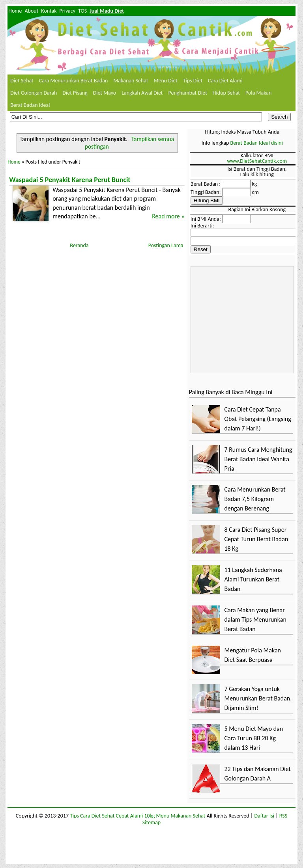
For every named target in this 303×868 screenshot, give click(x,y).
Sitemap (151, 822)
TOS (82, 11)
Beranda (79, 245)
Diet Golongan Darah (34, 93)
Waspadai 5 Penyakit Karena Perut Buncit (70, 180)
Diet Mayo (105, 93)
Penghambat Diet (188, 93)
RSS (283, 816)
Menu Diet (165, 81)
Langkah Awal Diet (142, 93)
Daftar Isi (264, 816)
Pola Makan (258, 93)
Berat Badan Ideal (30, 105)
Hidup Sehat (226, 93)
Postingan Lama (166, 245)
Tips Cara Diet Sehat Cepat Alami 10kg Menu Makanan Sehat (137, 816)
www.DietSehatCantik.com (257, 161)
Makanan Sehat (131, 81)
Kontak (49, 11)
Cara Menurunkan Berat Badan (74, 81)
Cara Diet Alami (225, 81)
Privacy (67, 11)
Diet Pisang (75, 93)
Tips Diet (193, 81)
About (31, 11)
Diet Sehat (22, 81)
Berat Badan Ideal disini (257, 143)
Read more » (168, 216)
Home (15, 11)
